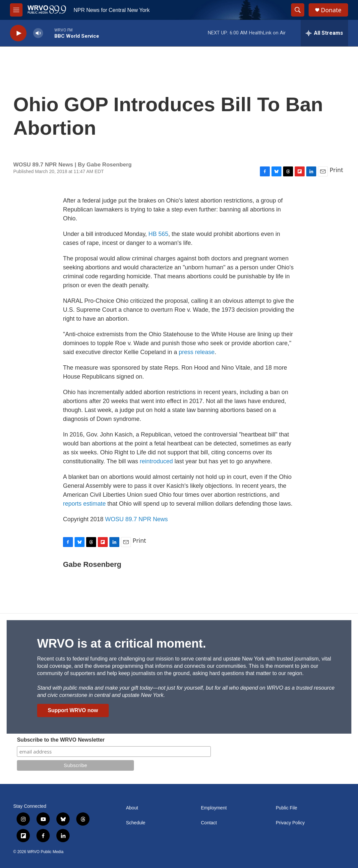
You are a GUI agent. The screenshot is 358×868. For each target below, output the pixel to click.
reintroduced (156, 461)
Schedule (136, 823)
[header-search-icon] (298, 10)
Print (336, 170)
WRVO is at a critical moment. (121, 643)
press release (197, 352)
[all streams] (324, 33)
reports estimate (84, 504)
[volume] (38, 33)
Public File (287, 808)
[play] (18, 33)
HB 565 (158, 234)
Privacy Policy (290, 823)
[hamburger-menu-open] (16, 10)
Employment (214, 808)
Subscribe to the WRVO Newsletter (61, 740)
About (132, 808)
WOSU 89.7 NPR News (136, 519)
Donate (331, 10)
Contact (209, 823)
